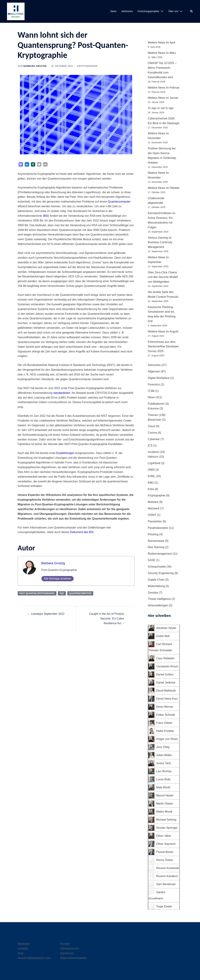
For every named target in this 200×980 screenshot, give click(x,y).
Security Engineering (161, 573)
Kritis (151, 489)
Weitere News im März (162, 53)
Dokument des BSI (82, 532)
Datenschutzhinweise (73, 958)
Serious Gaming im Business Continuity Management (160, 242)
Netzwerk (154, 508)
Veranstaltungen (158, 605)
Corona (152, 433)
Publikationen (156, 404)
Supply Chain (156, 580)
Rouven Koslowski (168, 868)
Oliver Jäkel (164, 836)
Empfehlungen (65, 453)
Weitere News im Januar (163, 98)
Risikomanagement (160, 554)
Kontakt (65, 944)
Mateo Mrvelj (164, 812)
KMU (151, 483)
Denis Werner (165, 707)
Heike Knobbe (165, 731)
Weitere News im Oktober (164, 188)
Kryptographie (87, 66)
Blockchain (155, 420)
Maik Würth (163, 787)
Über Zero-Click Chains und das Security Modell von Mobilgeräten (163, 277)
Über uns (173, 11)
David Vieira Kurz (167, 699)
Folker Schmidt (166, 715)
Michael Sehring (166, 820)
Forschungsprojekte (148, 11)
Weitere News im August (163, 331)
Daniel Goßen (165, 674)
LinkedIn (23, 949)
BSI (46, 216)
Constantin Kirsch (167, 666)
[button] (192, 11)
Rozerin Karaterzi (167, 876)
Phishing (153, 534)
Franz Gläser (164, 723)
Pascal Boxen (165, 852)
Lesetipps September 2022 (48, 614)
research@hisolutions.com (34, 958)
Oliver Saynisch (166, 844)
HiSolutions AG (70, 949)
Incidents (153, 452)
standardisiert (62, 393)
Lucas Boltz (163, 779)
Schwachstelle (157, 567)
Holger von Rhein (167, 739)
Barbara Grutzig (35, 66)
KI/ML (151, 476)
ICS (150, 445)
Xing (21, 953)
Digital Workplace (159, 378)
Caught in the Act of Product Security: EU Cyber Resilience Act (107, 619)
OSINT (152, 515)
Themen (153, 415)
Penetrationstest (158, 528)
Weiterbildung (156, 586)
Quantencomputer (119, 202)
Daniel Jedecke (166, 683)
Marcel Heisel (165, 795)
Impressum (67, 953)
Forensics (154, 384)
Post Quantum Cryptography (37, 593)
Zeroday (153, 593)
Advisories (127, 11)
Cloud (151, 426)
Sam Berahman (166, 884)
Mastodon (24, 944)
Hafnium (153, 457)
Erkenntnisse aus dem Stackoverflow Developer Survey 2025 (163, 347)
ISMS (151, 470)
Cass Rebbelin (165, 658)
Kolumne (153, 408)
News (113, 11)
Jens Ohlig (163, 747)
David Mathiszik (166, 691)
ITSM (151, 391)
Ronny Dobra (164, 860)
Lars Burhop (164, 771)
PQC (62, 593)
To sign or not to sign (161, 108)
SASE (152, 560)
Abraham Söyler (166, 628)
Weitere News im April (161, 43)
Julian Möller (164, 755)
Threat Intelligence (159, 599)
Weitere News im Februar (164, 88)
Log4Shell (154, 463)
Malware (153, 502)
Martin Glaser (165, 804)
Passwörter (155, 521)
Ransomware (156, 541)
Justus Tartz (164, 763)
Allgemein (154, 371)
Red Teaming (156, 547)
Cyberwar (154, 439)
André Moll (163, 636)
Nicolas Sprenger (167, 828)
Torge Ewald (164, 906)
